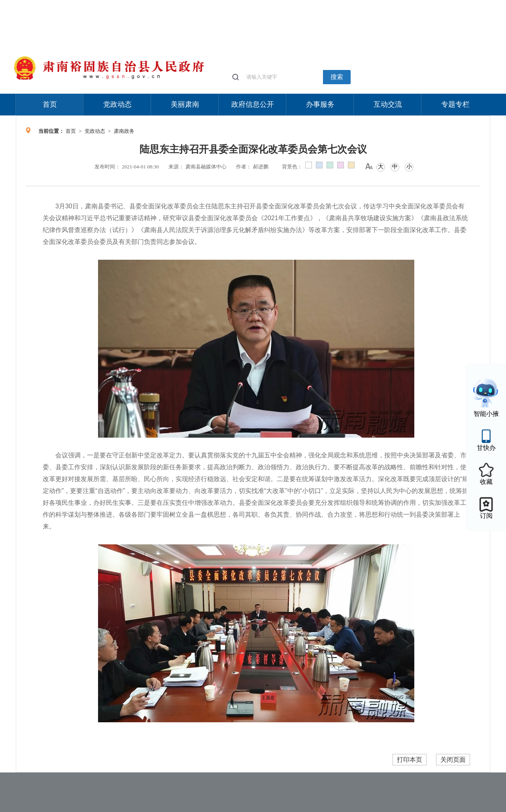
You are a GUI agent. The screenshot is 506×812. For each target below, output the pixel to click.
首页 (50, 104)
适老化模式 (396, 4)
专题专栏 (455, 104)
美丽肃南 (185, 104)
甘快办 (486, 448)
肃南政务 (124, 131)
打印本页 (410, 760)
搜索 (337, 77)
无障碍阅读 (432, 4)
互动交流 (388, 104)
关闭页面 (453, 760)
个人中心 (364, 4)
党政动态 (117, 104)
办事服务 (320, 104)
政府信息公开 (253, 104)
